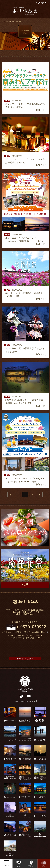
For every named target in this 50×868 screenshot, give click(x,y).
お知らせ (40, 110)
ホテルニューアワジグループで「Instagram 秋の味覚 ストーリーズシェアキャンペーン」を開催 (25, 241)
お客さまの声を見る (25, 659)
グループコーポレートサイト (25, 701)
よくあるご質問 (33, 635)
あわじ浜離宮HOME (8, 21)
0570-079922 (33, 627)
